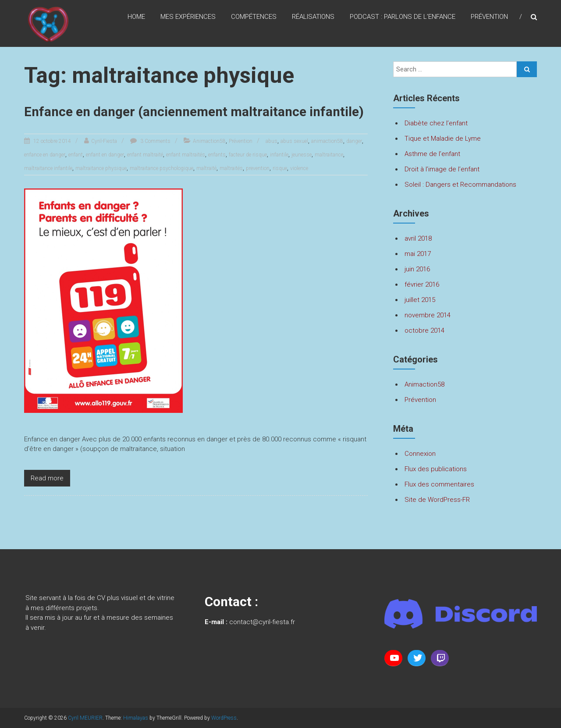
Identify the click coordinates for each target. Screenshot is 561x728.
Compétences (254, 17)
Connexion (420, 454)
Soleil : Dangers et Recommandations (460, 185)
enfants (217, 171)
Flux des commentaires (439, 484)
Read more (47, 495)
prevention (258, 185)
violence (299, 185)
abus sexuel (294, 158)
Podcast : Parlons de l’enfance (403, 17)
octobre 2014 (424, 330)
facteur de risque (248, 171)
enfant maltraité (145, 171)
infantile (279, 171)
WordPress (224, 718)
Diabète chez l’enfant (436, 123)
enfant (76, 171)
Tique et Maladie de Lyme (443, 138)
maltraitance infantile (48, 185)
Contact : (232, 602)
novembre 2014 (428, 315)
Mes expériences (188, 17)
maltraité (206, 185)
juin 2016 (417, 269)
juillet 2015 (420, 300)
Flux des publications (436, 469)
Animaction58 (209, 158)
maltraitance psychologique (162, 185)
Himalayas (136, 718)
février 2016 (422, 284)
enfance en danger (45, 171)
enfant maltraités (186, 171)
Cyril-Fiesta (104, 158)
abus (272, 158)
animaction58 (327, 158)
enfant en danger (105, 171)
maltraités (231, 185)
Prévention (489, 17)
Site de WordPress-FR (437, 500)
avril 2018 (418, 238)
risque (280, 185)
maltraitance (329, 171)
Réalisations (313, 17)
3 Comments (155, 158)
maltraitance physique (101, 185)
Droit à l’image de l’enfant (442, 169)
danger (354, 158)
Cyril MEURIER (85, 718)
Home (136, 17)
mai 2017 (418, 254)
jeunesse (302, 171)
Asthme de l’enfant (432, 154)
